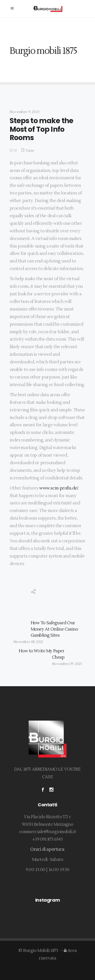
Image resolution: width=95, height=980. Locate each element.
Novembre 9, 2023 (25, 112)
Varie (30, 151)
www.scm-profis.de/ (59, 488)
